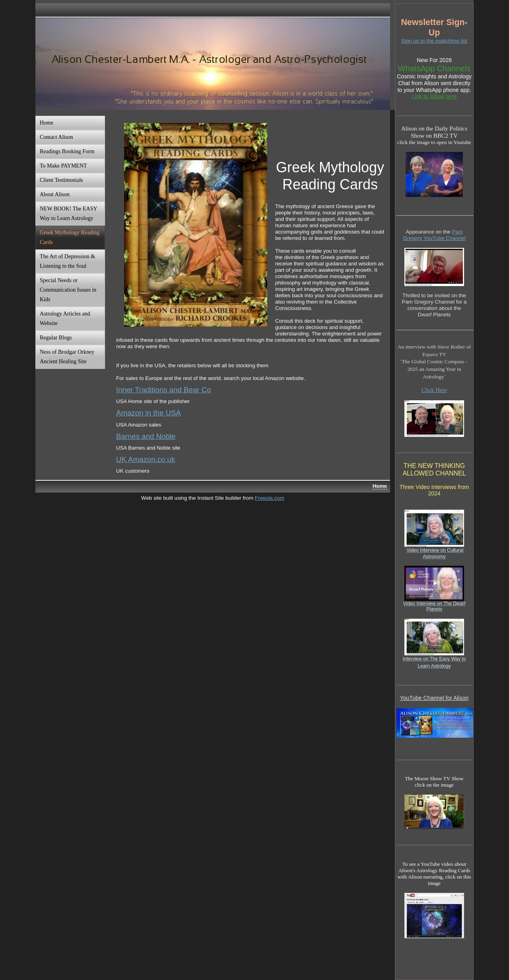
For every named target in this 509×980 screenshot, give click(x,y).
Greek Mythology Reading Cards (70, 237)
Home (47, 123)
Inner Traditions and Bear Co (164, 390)
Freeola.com (270, 498)
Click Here (434, 390)
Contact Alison (56, 137)
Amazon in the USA (149, 413)
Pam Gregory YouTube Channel (434, 235)
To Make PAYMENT (63, 166)
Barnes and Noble (146, 436)
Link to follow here (434, 96)
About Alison (55, 194)
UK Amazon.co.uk (146, 459)
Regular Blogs (56, 338)
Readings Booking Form (67, 151)
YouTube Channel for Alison (434, 698)
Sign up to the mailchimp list (434, 41)
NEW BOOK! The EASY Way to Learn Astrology (69, 213)
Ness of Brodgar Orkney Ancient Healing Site (67, 357)
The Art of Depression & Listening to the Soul (67, 261)
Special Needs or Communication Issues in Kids (68, 290)
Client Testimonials (61, 180)
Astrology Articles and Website (65, 319)
